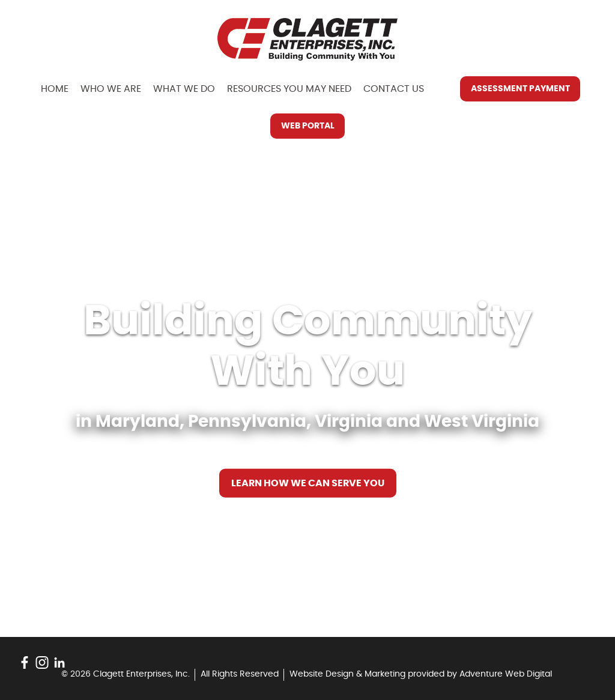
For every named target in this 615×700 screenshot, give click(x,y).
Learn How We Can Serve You (308, 483)
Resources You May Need (289, 89)
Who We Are (111, 89)
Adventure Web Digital (506, 674)
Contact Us (394, 89)
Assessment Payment (520, 89)
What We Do (184, 89)
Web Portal (308, 126)
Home (55, 89)
